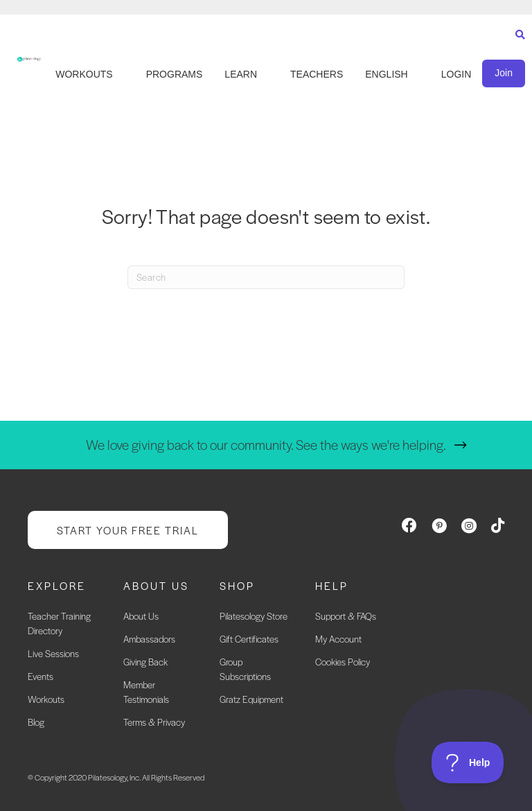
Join (504, 73)
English (386, 74)
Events (41, 676)
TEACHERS (317, 74)
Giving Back (145, 662)
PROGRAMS (175, 74)
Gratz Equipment (251, 699)
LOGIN (456, 74)
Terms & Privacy (154, 722)
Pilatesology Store (254, 616)
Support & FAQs (346, 616)
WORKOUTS (84, 74)
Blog (36, 722)
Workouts (46, 699)
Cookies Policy (343, 662)
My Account (338, 639)
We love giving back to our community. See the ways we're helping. (266, 445)
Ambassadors (149, 639)
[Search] (517, 47)
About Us (141, 616)
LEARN (241, 74)
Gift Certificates (249, 639)
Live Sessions (53, 653)
